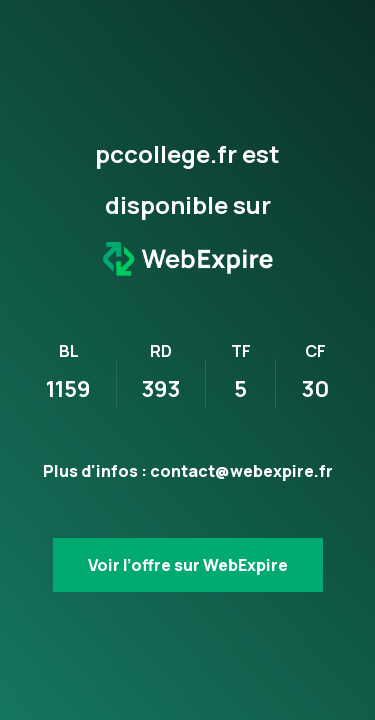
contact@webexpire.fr (241, 471)
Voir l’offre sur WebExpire (188, 565)
